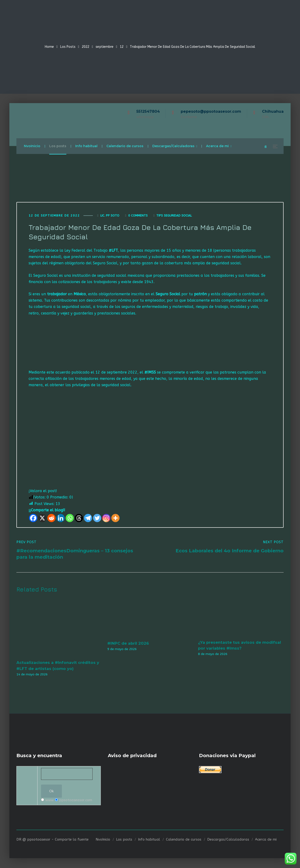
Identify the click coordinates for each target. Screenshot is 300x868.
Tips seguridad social (174, 216)
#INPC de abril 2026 (128, 644)
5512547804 (148, 111)
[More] (115, 518)
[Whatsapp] (70, 518)
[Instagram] (106, 518)
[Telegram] (88, 518)
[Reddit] (51, 518)
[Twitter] (97, 518)
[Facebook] (33, 518)
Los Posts (68, 47)
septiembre (105, 47)
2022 (86, 47)
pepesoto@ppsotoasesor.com (211, 111)
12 (122, 47)
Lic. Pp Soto (110, 216)
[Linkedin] (61, 518)
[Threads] (79, 518)
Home (49, 47)
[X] (42, 518)
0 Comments (138, 216)
